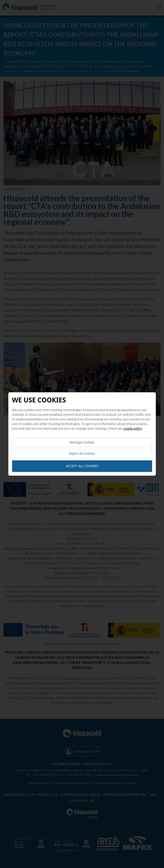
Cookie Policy (133, 428)
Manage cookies (82, 442)
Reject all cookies (82, 454)
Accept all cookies (82, 466)
